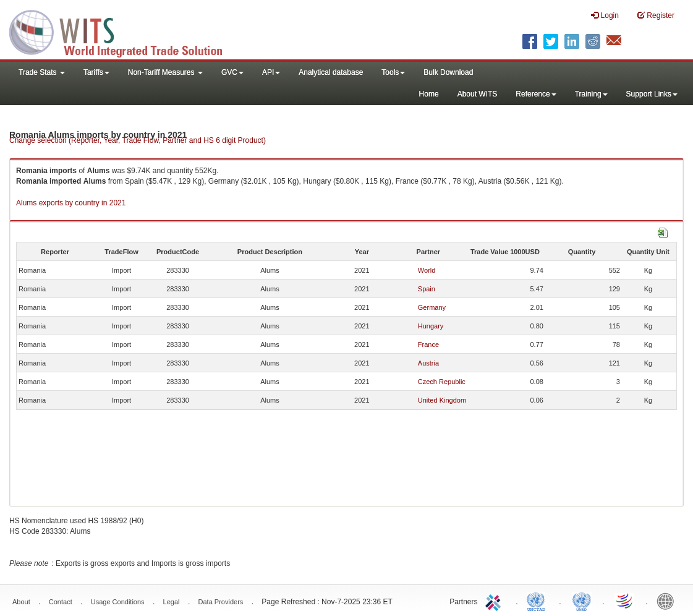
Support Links (652, 94)
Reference (536, 94)
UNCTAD (538, 601)
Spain (427, 289)
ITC (495, 601)
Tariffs (96, 72)
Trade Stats (42, 72)
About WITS (478, 94)
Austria (428, 363)
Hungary (431, 326)
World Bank (668, 601)
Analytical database (331, 72)
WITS (124, 31)
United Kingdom (442, 400)
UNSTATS (582, 601)
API (271, 72)
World (427, 270)
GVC (232, 72)
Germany (432, 307)
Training (591, 94)
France (428, 344)
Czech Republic (442, 382)
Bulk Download (448, 72)
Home (429, 94)
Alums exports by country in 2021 (71, 203)
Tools (393, 72)
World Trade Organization (625, 601)
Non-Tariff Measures (165, 72)
